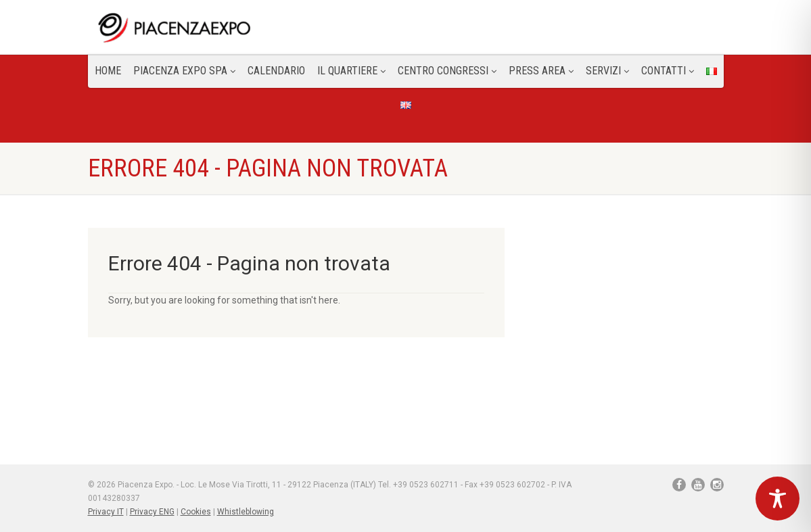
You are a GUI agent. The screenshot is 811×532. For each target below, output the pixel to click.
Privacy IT (106, 512)
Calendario (276, 71)
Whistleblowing (246, 512)
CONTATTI (668, 71)
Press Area (541, 71)
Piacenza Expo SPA (184, 71)
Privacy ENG (152, 512)
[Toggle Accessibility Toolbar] (778, 499)
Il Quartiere (351, 71)
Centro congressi (447, 71)
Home (108, 71)
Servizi (607, 71)
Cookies (196, 512)
